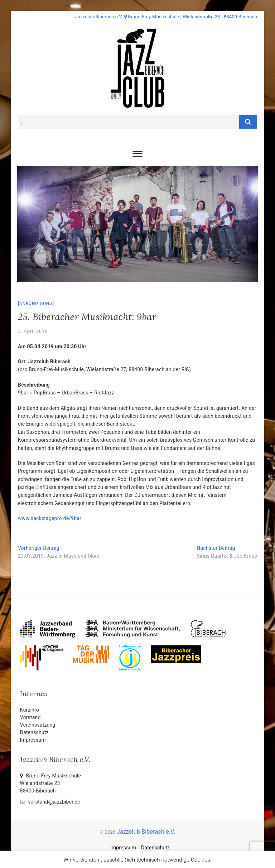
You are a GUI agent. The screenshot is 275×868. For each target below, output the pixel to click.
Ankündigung (36, 304)
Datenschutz (34, 732)
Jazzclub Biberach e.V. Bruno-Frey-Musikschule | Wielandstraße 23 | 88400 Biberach (166, 17)
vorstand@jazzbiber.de (50, 802)
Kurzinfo (30, 710)
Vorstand (30, 717)
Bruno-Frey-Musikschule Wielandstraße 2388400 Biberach (51, 783)
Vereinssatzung (38, 725)
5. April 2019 (33, 331)
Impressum (33, 740)
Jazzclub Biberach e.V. (146, 832)
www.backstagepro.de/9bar (50, 518)
